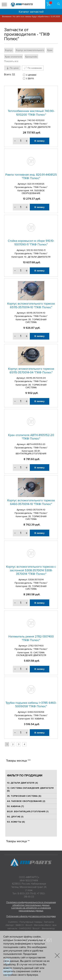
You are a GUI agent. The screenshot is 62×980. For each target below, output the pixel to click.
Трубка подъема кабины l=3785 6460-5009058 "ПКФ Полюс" (31, 705)
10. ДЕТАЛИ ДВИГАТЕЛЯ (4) (22, 783)
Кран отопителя (13, 57)
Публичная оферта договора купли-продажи (31, 916)
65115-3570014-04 (36, 378)
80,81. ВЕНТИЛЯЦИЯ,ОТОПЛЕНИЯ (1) (28, 811)
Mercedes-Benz (42, 925)
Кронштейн (31, 57)
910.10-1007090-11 (36, 250)
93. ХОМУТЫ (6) (16, 822)
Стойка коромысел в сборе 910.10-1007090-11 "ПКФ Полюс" (31, 243)
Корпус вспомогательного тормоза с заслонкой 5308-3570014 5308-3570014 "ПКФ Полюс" (31, 570)
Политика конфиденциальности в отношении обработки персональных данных (31, 904)
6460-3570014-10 (36, 510)
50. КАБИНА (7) (15, 806)
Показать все (11, 61)
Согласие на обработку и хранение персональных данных (31, 909)
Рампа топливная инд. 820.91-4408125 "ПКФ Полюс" (31, 176)
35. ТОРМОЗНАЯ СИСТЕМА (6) (24, 796)
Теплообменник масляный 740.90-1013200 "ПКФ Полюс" (31, 113)
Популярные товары (31, 922)
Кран (50, 50)
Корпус (9, 50)
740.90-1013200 (36, 120)
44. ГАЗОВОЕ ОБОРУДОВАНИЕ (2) (26, 801)
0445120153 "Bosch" (30, 928)
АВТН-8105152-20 (36, 444)
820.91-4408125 (36, 184)
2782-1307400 (36, 646)
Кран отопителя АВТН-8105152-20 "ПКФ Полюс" (31, 437)
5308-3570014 (36, 580)
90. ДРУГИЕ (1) (15, 817)
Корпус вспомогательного (30, 50)
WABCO (20, 925)
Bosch (29, 925)
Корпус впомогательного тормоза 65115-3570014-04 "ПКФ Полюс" (31, 371)
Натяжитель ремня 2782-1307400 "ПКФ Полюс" (31, 638)
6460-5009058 (36, 712)
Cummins (13, 922)
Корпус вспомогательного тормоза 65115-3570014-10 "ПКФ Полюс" (31, 305)
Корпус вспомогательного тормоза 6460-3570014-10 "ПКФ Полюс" (31, 502)
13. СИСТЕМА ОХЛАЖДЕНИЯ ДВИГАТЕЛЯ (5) (30, 789)
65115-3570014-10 (36, 313)
